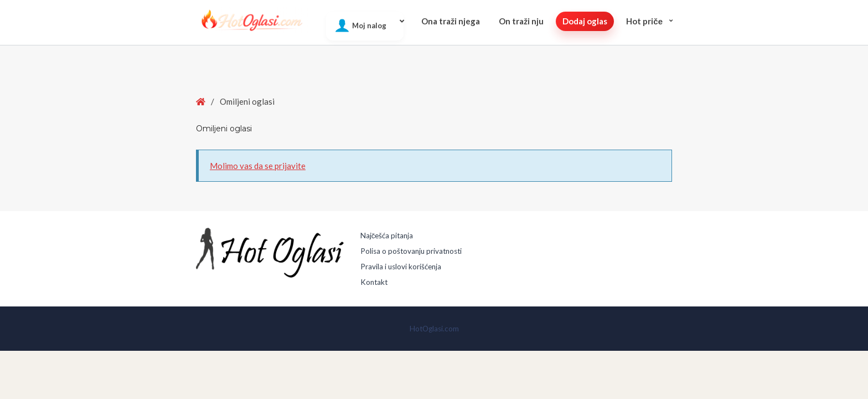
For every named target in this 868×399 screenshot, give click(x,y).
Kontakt (374, 282)
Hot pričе (644, 21)
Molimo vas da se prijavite (258, 166)
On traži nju (521, 21)
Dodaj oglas (585, 21)
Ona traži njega (451, 21)
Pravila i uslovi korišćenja (401, 267)
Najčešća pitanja (387, 236)
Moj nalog (369, 25)
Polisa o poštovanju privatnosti (411, 251)
